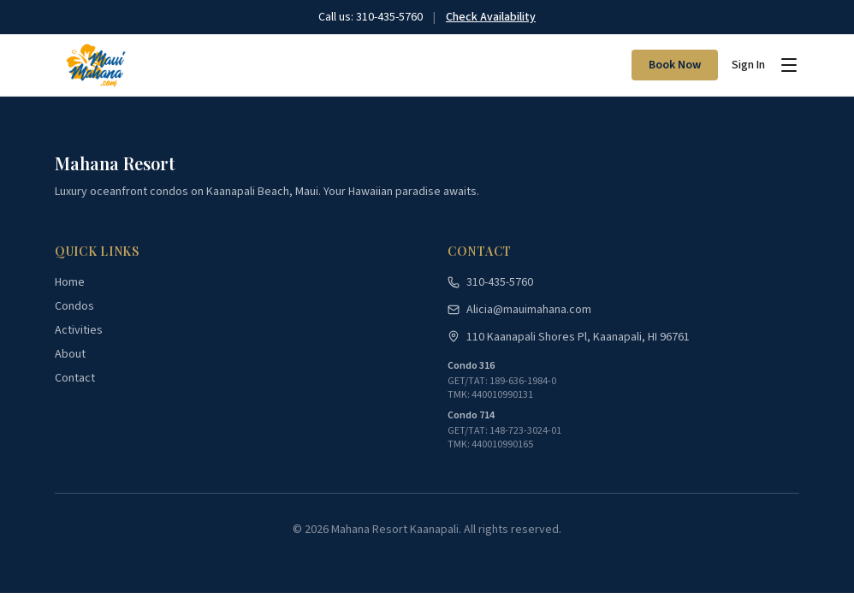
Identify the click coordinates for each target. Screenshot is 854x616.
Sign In (748, 65)
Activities (79, 330)
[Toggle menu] (789, 65)
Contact (75, 378)
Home (70, 282)
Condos (74, 306)
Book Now (675, 65)
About (70, 354)
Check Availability (491, 17)
